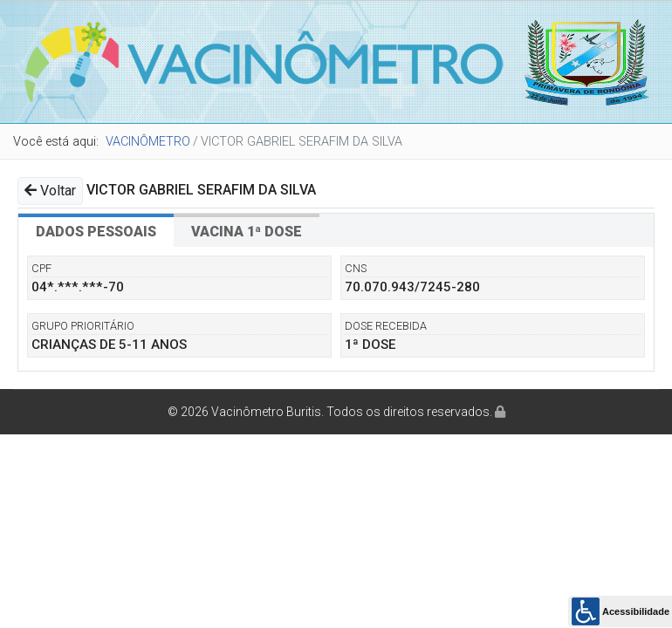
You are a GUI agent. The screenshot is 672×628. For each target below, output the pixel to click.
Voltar (50, 191)
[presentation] (96, 230)
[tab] (96, 230)
